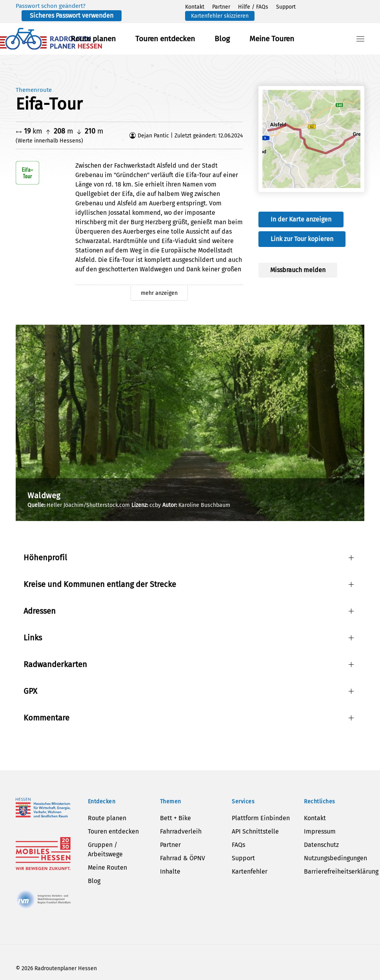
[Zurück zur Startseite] (51, 39)
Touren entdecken (165, 39)
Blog (222, 39)
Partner (221, 7)
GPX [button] (30, 691)
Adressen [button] (40, 611)
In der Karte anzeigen (301, 219)
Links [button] (33, 638)
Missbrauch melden (298, 270)
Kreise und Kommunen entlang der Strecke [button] (100, 584)
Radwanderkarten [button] (55, 664)
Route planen (93, 39)
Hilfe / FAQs (253, 7)
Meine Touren (272, 39)
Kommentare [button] (46, 718)
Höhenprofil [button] (45, 558)
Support (286, 7)
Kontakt (195, 7)
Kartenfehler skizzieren (220, 16)
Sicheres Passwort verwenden (72, 16)
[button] (360, 39)
